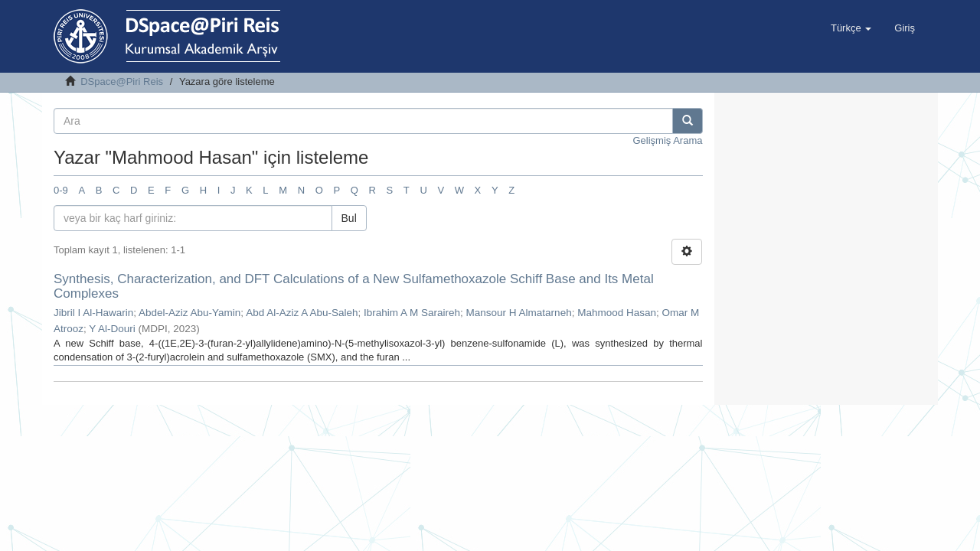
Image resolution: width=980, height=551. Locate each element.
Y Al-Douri (112, 329)
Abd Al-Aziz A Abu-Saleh (302, 313)
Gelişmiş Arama (667, 140)
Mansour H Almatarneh (519, 313)
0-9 (61, 190)
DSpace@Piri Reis (122, 82)
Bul (349, 218)
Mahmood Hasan (617, 313)
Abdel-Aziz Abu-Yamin (189, 313)
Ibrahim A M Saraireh (412, 313)
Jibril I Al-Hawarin (93, 313)
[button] (851, 28)
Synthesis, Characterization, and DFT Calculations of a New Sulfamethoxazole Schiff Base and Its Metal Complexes (354, 286)
